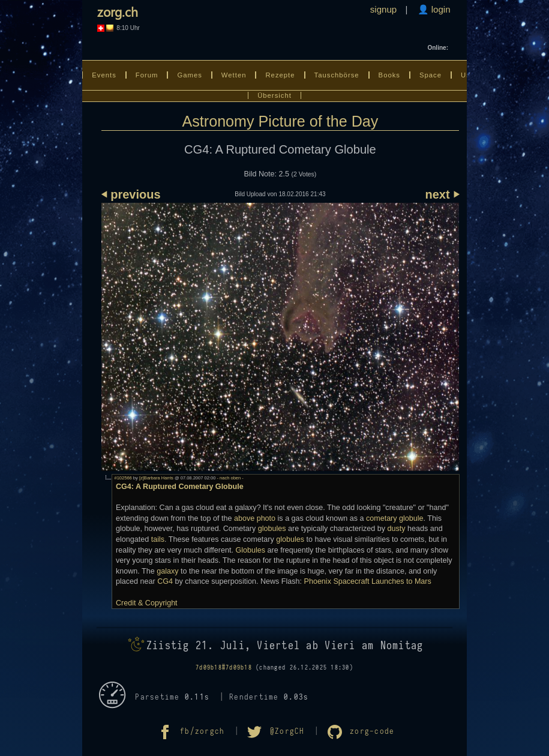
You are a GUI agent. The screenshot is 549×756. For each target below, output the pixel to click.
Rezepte (280, 75)
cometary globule (395, 518)
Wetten (234, 75)
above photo (255, 518)
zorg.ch (118, 11)
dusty (396, 529)
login (440, 9)
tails (158, 539)
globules (272, 529)
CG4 (165, 581)
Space (430, 75)
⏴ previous (131, 194)
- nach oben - (229, 478)
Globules (250, 550)
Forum (147, 75)
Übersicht (274, 95)
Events (104, 75)
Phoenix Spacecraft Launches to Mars (368, 581)
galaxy (167, 571)
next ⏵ (442, 194)
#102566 (123, 478)
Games (189, 75)
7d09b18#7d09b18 (224, 667)
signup (383, 9)
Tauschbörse (337, 75)
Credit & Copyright (147, 603)
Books (389, 75)
